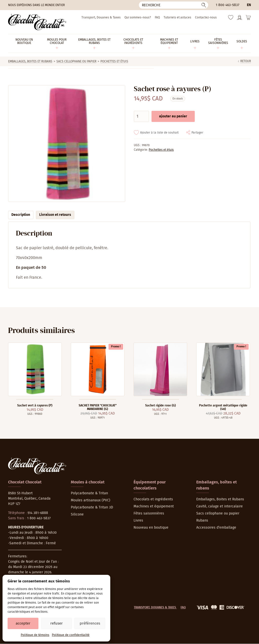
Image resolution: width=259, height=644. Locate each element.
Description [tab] (21, 215)
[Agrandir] (66, 144)
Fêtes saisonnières (149, 513)
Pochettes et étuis (114, 61)
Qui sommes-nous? (138, 17)
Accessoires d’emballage (216, 528)
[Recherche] (174, 5)
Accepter (23, 623)
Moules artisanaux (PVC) (91, 500)
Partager (197, 133)
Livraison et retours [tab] (55, 215)
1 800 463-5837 (228, 5)
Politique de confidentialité (71, 635)
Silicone (77, 514)
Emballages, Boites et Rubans (30, 61)
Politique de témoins (35, 635)
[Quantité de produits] (141, 116)
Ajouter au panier (173, 116)
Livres (138, 521)
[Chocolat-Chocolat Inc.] (37, 22)
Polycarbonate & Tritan (89, 493)
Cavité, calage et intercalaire (220, 506)
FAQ (157, 17)
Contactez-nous (206, 17)
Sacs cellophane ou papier (76, 61)
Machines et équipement (154, 506)
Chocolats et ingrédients (153, 499)
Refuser (57, 623)
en (249, 5)
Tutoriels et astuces (177, 17)
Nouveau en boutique (151, 528)
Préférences (90, 623)
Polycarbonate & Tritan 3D (92, 507)
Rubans (202, 521)
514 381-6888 (38, 513)
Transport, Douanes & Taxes (101, 17)
